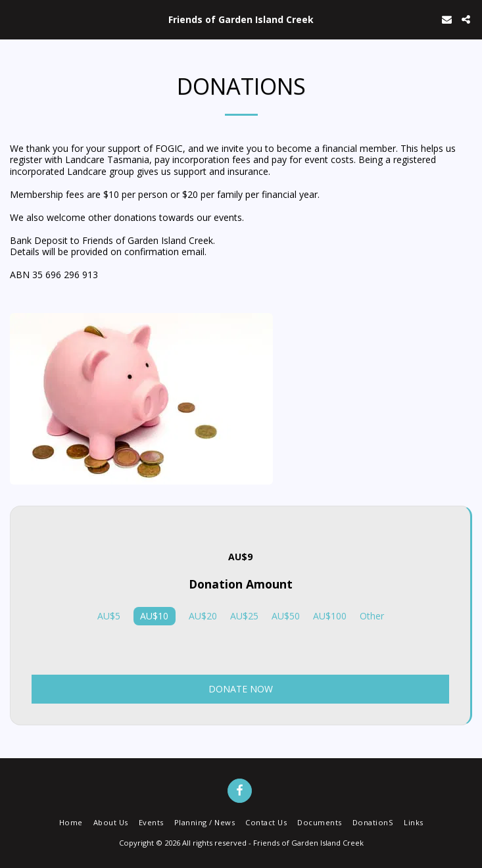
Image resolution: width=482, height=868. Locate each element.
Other (372, 616)
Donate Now (241, 689)
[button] (14, 19)
